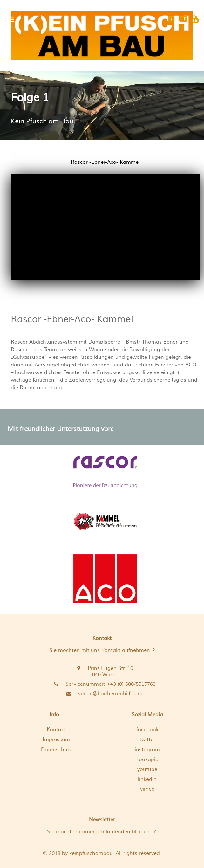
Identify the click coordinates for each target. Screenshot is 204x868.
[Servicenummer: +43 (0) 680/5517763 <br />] (102, 684)
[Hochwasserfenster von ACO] (105, 579)
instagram (147, 750)
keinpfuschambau (91, 853)
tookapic (147, 760)
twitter (147, 740)
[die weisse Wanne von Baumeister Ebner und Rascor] (105, 472)
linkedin (147, 779)
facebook (147, 730)
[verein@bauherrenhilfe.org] (102, 694)
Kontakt (56, 730)
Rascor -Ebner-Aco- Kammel (72, 319)
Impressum (56, 740)
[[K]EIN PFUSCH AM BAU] (102, 35)
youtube (147, 769)
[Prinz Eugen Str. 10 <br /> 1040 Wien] (102, 671)
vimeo (147, 789)
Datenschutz (56, 750)
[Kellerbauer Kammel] (105, 521)
